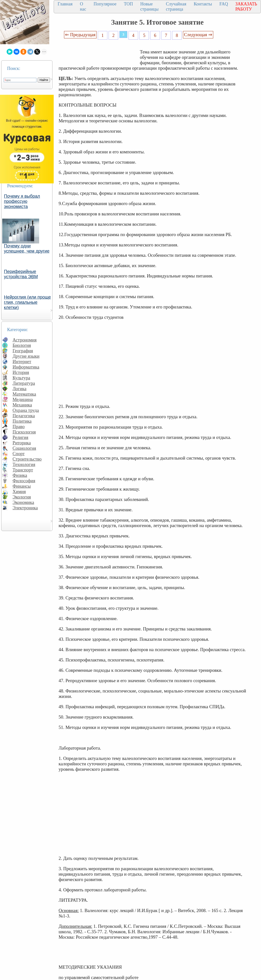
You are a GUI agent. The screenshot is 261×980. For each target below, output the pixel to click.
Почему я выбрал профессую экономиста (22, 201)
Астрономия (25, 340)
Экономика (23, 502)
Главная (65, 4)
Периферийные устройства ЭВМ (21, 274)
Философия (24, 481)
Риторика (22, 443)
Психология (24, 432)
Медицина (23, 399)
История (21, 372)
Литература (24, 383)
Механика (22, 405)
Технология (24, 464)
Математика (24, 394)
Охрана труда (26, 410)
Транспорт (23, 470)
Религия (20, 437)
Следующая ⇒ (198, 35)
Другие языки (26, 356)
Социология (24, 448)
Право (19, 426)
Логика (19, 389)
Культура (21, 378)
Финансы (22, 486)
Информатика (26, 367)
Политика (22, 421)
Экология (22, 497)
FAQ (224, 4)
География (23, 351)
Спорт (19, 454)
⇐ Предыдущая (80, 35)
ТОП (128, 4)
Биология (22, 345)
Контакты (203, 4)
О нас (83, 7)
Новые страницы (149, 7)
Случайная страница (176, 7)
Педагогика (24, 416)
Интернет (22, 361)
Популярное (105, 4)
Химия (19, 491)
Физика (20, 475)
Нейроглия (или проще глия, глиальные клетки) (27, 302)
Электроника (25, 508)
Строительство (27, 459)
